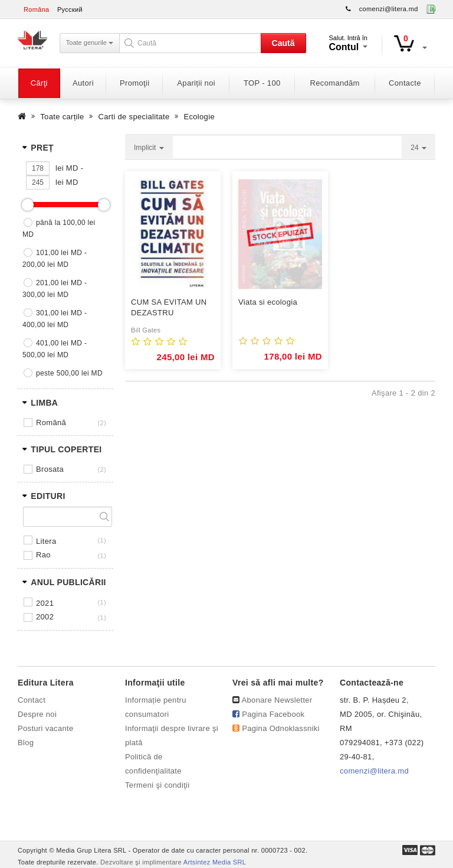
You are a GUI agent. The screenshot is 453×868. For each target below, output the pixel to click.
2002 (45, 617)
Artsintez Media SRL (215, 862)
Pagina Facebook (273, 714)
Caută (283, 43)
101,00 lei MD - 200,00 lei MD (55, 259)
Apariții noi (196, 83)
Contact (32, 700)
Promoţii (134, 83)
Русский (70, 9)
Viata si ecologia (268, 302)
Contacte (405, 83)
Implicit (149, 148)
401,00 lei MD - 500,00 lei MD (55, 349)
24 (418, 148)
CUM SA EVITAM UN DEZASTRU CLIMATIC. (169, 308)
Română (51, 422)
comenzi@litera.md (389, 9)
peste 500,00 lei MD (69, 373)
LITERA (46, 541)
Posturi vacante (45, 728)
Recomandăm (335, 83)
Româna (37, 9)
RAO (43, 555)
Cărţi (39, 83)
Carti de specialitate (134, 117)
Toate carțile (62, 117)
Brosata (50, 469)
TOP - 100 (262, 83)
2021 (45, 603)
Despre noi (37, 714)
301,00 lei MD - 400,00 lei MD (55, 319)
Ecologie (199, 117)
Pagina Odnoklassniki (281, 728)
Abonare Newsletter (277, 700)
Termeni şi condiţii (157, 785)
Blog (26, 743)
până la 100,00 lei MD (59, 229)
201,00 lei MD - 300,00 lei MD (55, 289)
